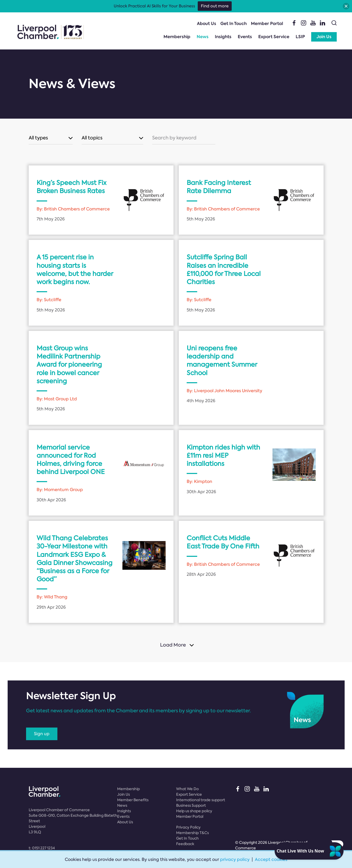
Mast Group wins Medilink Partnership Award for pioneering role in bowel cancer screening (69, 365)
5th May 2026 (201, 219)
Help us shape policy (194, 811)
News (203, 37)
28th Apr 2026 (201, 574)
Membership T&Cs (192, 833)
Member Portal (267, 24)
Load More (173, 645)
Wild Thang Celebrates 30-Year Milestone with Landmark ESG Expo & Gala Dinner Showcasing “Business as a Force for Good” (75, 559)
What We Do (187, 789)
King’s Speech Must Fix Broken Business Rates (71, 187)
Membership (177, 37)
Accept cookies (271, 859)
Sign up (42, 734)
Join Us (324, 37)
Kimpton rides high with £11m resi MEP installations (223, 455)
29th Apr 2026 (51, 607)
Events (245, 37)
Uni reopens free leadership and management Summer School (222, 360)
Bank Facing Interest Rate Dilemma (219, 187)
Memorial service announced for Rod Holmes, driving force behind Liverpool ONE (71, 460)
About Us (207, 24)
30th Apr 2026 (51, 500)
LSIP (300, 37)
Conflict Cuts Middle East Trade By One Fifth (223, 542)
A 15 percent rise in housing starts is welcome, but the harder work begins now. (75, 269)
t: (42, 848)
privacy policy (235, 859)
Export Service (274, 37)
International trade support (201, 800)
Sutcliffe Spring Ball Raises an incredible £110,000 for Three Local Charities (224, 269)
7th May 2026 (51, 219)
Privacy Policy (188, 827)
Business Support (191, 805)
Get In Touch (234, 24)
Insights (223, 37)
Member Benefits (133, 800)
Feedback (185, 844)
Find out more (215, 6)
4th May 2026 (201, 401)
